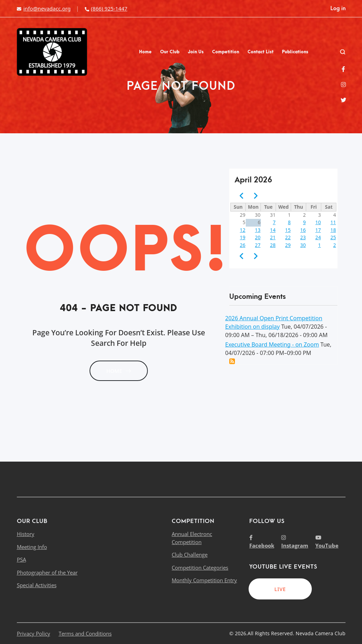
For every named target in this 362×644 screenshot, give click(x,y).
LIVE (280, 589)
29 (288, 245)
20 (258, 237)
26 (243, 245)
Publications (295, 52)
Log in (338, 8)
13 (258, 230)
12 (243, 230)
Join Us (196, 52)
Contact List (261, 52)
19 (243, 237)
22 (288, 237)
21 (273, 237)
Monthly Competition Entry (204, 580)
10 (318, 222)
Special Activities (37, 585)
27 (258, 245)
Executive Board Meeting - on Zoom (272, 344)
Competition (226, 52)
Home (145, 52)
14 (273, 230)
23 (303, 237)
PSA (21, 559)
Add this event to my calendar (232, 361)
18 (333, 230)
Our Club (170, 52)
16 (303, 230)
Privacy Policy (34, 633)
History (26, 534)
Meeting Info (32, 547)
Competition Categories (200, 568)
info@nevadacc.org (44, 8)
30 (303, 245)
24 (318, 237)
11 (333, 222)
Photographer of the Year (47, 572)
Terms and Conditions (85, 633)
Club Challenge (190, 555)
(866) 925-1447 (106, 8)
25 (333, 237)
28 (273, 245)
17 (318, 230)
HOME (119, 371)
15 (288, 230)
